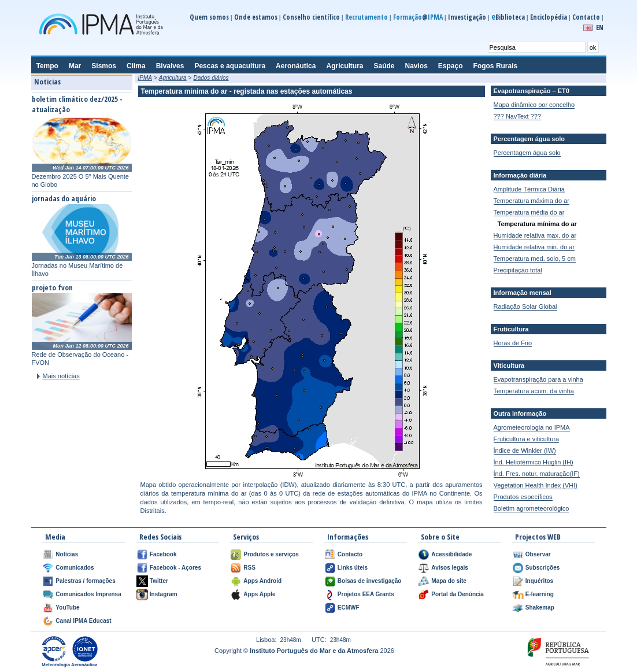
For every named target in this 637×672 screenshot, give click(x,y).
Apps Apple (259, 594)
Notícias (67, 554)
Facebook (163, 554)
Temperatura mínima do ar (537, 224)
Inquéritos (539, 581)
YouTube (67, 608)
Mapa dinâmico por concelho (534, 105)
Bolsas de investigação (370, 581)
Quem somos (209, 17)
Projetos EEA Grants (366, 594)
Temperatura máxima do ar (532, 201)
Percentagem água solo (527, 153)
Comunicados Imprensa (88, 594)
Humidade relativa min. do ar (534, 247)
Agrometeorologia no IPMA (532, 427)
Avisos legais (450, 568)
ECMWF (349, 608)
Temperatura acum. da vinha (534, 391)
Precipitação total (518, 270)
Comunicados (75, 568)
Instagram (164, 594)
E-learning (540, 594)
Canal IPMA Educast (83, 621)
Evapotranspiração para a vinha (538, 379)
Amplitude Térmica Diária (529, 189)
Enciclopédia (549, 17)
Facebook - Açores (175, 568)
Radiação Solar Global (525, 307)
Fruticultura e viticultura (527, 439)
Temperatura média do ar (529, 212)
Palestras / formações (85, 581)
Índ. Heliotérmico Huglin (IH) (534, 462)
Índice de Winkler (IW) (525, 451)
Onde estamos (256, 17)
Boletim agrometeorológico (532, 508)
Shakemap (540, 608)
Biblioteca (508, 17)
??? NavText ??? (518, 116)
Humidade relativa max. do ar (535, 235)
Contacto (586, 17)
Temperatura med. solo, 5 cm (535, 259)
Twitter (159, 581)
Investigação (467, 17)
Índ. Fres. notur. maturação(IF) (537, 474)
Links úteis (353, 568)
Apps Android (262, 581)
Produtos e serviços (271, 554)
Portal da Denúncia (458, 594)
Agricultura (173, 78)
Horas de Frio (513, 343)
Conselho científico (311, 17)
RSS (249, 568)
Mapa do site (449, 581)
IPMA (145, 78)
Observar (538, 554)
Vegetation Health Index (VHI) (536, 485)
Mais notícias (61, 376)
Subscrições (542, 568)
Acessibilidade (451, 554)
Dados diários (211, 78)
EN (600, 27)
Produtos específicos (523, 497)
